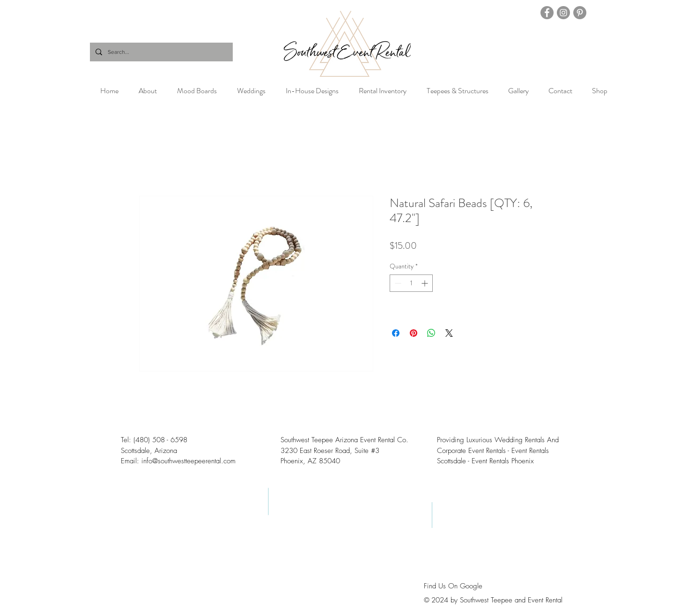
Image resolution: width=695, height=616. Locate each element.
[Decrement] (397, 283)
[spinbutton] (411, 283)
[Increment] (425, 283)
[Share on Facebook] (396, 333)
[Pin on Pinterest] (414, 333)
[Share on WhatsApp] (431, 333)
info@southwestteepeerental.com (189, 461)
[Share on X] (449, 333)
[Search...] (160, 52)
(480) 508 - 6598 (160, 440)
